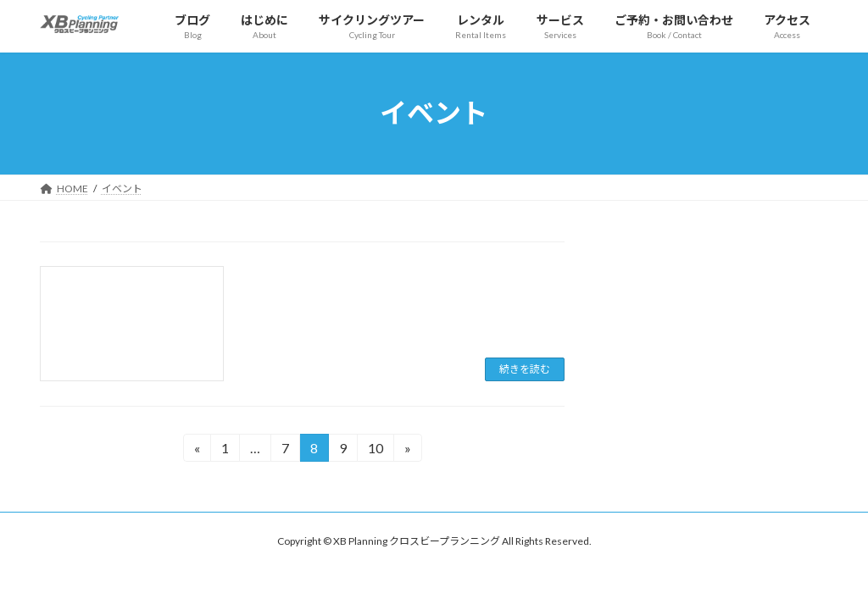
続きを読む (525, 369)
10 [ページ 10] (375, 450)
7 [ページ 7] (287, 450)
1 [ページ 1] (227, 450)
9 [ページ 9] (345, 450)
